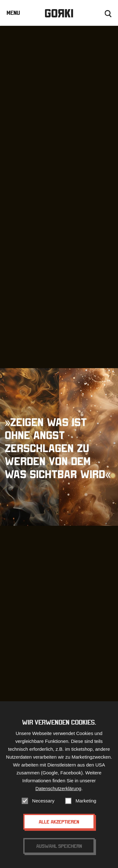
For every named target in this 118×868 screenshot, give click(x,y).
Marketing (86, 804)
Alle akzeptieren (59, 825)
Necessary (43, 804)
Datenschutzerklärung (58, 792)
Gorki (59, 13)
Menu (13, 13)
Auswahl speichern (59, 849)
